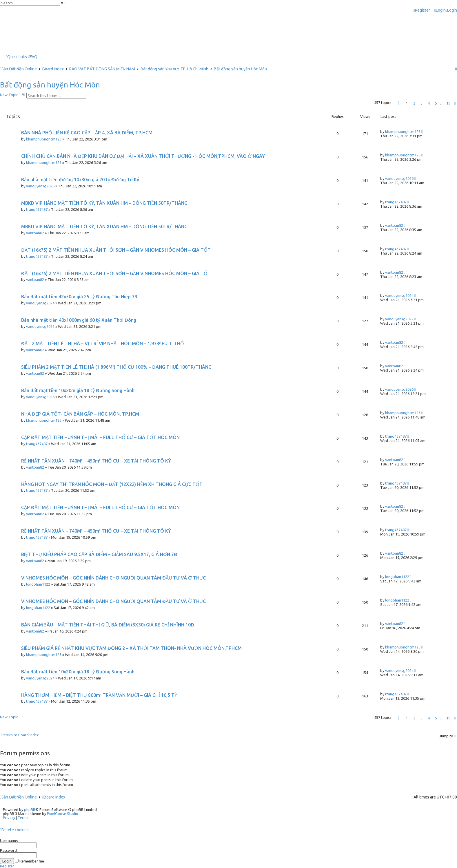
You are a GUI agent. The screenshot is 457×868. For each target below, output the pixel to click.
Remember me (29, 861)
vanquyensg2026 (40, 186)
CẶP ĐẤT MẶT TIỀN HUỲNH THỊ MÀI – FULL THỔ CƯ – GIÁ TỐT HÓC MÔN (100, 437)
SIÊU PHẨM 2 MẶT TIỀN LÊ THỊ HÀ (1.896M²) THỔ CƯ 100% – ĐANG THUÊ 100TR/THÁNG (116, 367)
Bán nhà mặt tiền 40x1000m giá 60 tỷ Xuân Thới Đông (79, 320)
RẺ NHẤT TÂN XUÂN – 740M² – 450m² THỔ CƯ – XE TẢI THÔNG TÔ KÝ (96, 461)
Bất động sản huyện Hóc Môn (50, 85)
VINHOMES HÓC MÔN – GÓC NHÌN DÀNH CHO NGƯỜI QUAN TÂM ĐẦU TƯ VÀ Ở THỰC (113, 578)
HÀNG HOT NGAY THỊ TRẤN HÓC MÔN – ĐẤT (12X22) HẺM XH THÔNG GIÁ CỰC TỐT (112, 484)
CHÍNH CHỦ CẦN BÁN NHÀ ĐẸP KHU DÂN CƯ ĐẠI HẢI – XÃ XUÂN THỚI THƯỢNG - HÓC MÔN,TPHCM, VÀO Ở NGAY (143, 156)
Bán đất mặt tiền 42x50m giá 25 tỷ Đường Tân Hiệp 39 (79, 297)
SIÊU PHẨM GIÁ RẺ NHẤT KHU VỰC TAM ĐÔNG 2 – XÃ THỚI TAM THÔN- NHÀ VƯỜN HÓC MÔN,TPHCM (131, 648)
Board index (54, 797)
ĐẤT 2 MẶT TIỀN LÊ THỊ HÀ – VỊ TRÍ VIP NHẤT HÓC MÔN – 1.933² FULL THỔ (103, 343)
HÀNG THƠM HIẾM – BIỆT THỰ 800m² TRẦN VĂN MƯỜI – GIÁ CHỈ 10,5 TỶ (99, 695)
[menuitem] (440, 10)
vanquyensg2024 (40, 303)
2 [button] (414, 103)
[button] (398, 103)
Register (7, 866)
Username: (9, 840)
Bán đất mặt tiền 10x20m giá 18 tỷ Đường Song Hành (78, 390)
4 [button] (429, 103)
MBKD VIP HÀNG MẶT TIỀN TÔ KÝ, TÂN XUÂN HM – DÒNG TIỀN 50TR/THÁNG (104, 203)
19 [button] (448, 103)
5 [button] (436, 103)
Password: (9, 850)
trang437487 (37, 209)
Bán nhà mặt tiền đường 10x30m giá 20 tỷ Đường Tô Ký (80, 180)
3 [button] (422, 103)
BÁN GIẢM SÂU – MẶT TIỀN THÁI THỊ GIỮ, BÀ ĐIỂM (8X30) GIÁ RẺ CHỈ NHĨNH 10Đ (108, 625)
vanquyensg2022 (40, 326)
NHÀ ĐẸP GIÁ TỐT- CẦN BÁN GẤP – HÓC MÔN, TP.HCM (80, 414)
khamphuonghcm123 (44, 139)
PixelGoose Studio (63, 814)
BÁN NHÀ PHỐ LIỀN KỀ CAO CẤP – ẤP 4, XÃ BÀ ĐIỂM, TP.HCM (87, 133)
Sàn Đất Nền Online (19, 797)
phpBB (30, 809)
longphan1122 (38, 584)
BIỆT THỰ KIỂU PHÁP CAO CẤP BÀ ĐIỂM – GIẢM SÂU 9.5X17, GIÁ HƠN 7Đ (99, 554)
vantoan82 (35, 233)
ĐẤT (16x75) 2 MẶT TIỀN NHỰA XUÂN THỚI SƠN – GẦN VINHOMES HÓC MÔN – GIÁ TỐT (116, 250)
